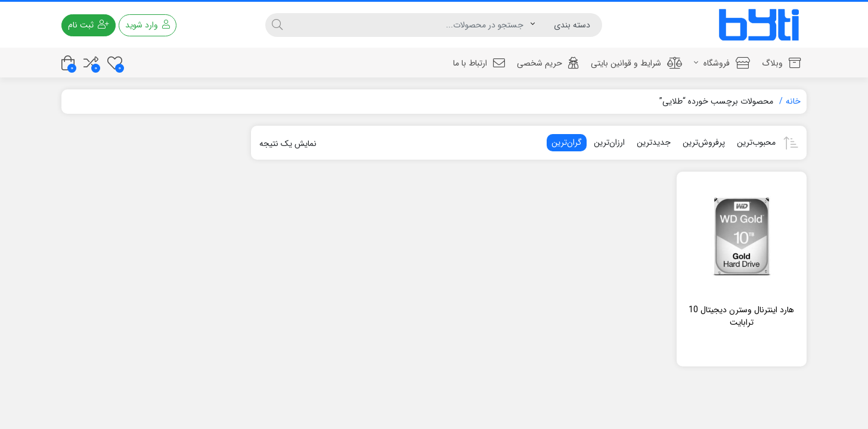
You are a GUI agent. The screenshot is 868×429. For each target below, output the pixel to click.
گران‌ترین (567, 142)
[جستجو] (410, 25)
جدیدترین (654, 142)
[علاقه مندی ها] (115, 63)
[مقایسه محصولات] (91, 63)
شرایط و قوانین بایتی (636, 63)
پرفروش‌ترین (704, 142)
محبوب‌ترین (756, 142)
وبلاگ (781, 63)
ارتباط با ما (479, 63)
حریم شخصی (548, 63)
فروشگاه (722, 63)
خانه (793, 101)
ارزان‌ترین (609, 142)
